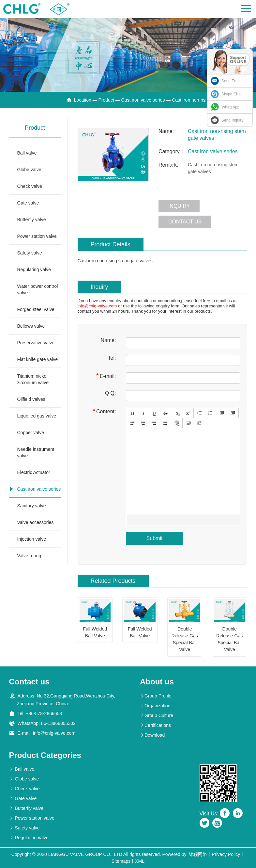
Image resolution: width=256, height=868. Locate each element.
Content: (104, 411)
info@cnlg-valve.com (97, 306)
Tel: (112, 358)
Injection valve (32, 539)
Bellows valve (31, 326)
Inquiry (179, 206)
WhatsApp (230, 107)
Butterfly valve (32, 220)
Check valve (30, 186)
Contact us (185, 222)
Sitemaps (121, 861)
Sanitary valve (32, 506)
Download (152, 735)
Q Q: (111, 393)
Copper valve (31, 433)
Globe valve (29, 170)
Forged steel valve (36, 309)
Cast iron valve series (143, 100)
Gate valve (28, 203)
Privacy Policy (226, 854)
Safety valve (30, 253)
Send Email (231, 81)
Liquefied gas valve (37, 416)
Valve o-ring (29, 556)
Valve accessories (36, 522)
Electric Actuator (34, 472)
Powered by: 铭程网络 (185, 854)
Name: (108, 340)
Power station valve (37, 236)
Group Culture (157, 715)
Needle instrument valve (36, 452)
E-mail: (106, 376)
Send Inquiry (232, 120)
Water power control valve (38, 289)
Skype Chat (232, 94)
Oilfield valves (31, 399)
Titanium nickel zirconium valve (33, 379)
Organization (155, 706)
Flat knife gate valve (38, 359)
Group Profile (156, 696)
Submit (155, 538)
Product (106, 100)
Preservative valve (36, 343)
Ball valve (27, 153)
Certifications (155, 725)
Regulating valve (34, 270)
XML (140, 861)
